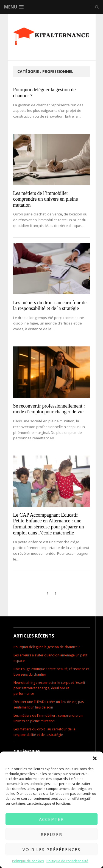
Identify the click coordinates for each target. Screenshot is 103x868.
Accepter (51, 819)
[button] (95, 758)
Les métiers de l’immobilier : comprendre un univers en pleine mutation (46, 199)
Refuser (51, 834)
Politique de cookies (28, 861)
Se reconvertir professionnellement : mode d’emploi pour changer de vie (49, 409)
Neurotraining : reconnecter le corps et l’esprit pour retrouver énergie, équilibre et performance (49, 688)
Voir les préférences (51, 849)
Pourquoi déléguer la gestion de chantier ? (46, 647)
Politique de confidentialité (67, 861)
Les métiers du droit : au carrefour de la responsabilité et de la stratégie (50, 306)
